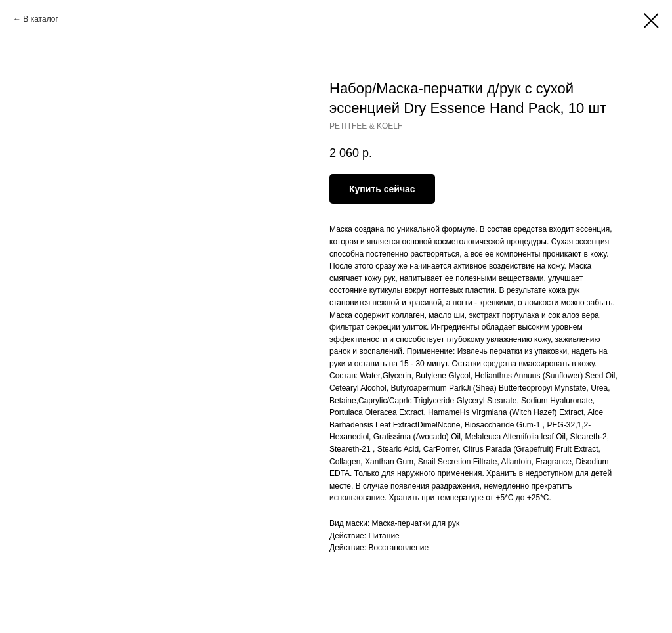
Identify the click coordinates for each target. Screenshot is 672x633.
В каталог (40, 19)
